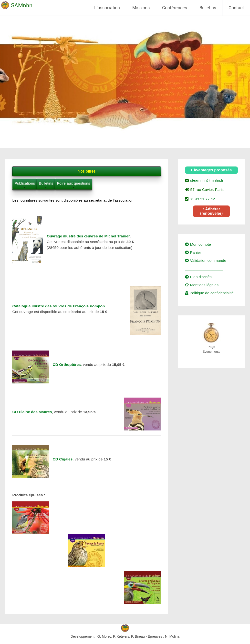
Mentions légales (202, 285)
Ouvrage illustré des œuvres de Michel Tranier (88, 236)
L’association (107, 8)
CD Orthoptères (67, 365)
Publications (25, 183)
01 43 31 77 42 (202, 199)
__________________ (204, 269)
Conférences (175, 8)
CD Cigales (62, 459)
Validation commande (206, 260)
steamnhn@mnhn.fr (206, 180)
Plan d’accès (198, 277)
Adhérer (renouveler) (211, 211)
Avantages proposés (212, 170)
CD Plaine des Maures (32, 412)
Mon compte (198, 244)
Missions (141, 8)
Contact (236, 8)
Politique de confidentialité (209, 293)
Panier (193, 252)
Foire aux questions (74, 183)
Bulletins (208, 8)
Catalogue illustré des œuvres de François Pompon (58, 306)
